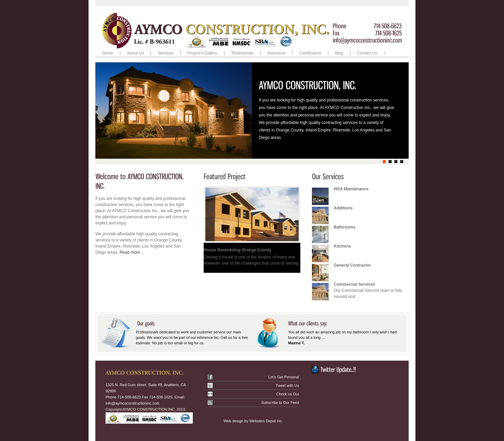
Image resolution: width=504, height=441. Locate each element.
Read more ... (132, 252)
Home (108, 53)
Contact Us (367, 53)
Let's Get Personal (284, 377)
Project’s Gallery (202, 53)
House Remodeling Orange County (238, 250)
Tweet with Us (287, 385)
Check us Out (288, 394)
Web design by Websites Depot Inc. (253, 421)
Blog (339, 53)
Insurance (277, 53)
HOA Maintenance (351, 189)
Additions (343, 208)
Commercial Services (354, 284)
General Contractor (352, 265)
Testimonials (242, 53)
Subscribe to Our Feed (280, 403)
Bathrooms (344, 227)
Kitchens (342, 246)
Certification (310, 53)
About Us (135, 53)
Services (164, 53)
